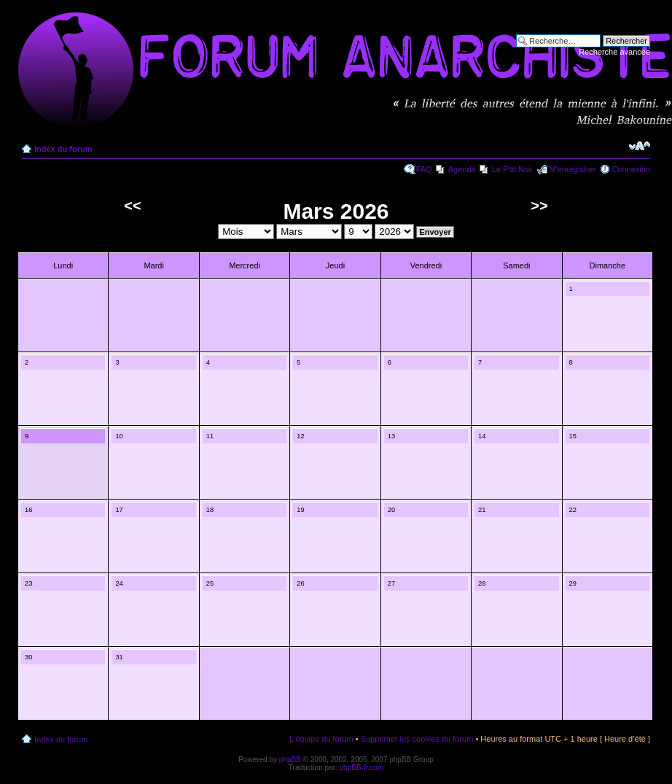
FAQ (424, 169)
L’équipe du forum (321, 739)
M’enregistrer (572, 169)
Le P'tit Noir (513, 169)
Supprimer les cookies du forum (417, 739)
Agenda (462, 169)
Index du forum (63, 149)
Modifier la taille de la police (640, 146)
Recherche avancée (614, 52)
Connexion (631, 169)
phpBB (290, 760)
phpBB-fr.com (362, 768)
